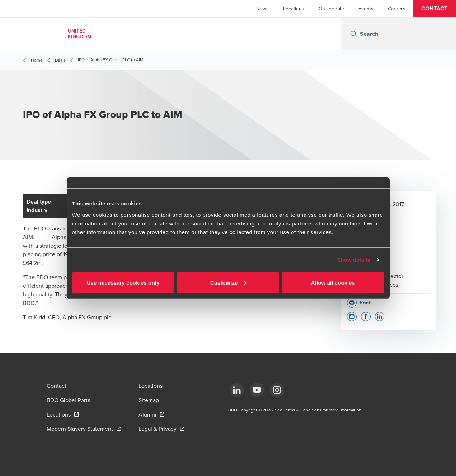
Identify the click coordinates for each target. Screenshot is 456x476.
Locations (294, 9)
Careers (397, 9)
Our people (331, 9)
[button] (434, 9)
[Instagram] (277, 390)
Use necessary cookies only (123, 282)
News (262, 9)
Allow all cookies (333, 282)
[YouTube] (257, 390)
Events (366, 9)
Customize (228, 282)
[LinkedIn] (237, 390)
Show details (354, 260)
